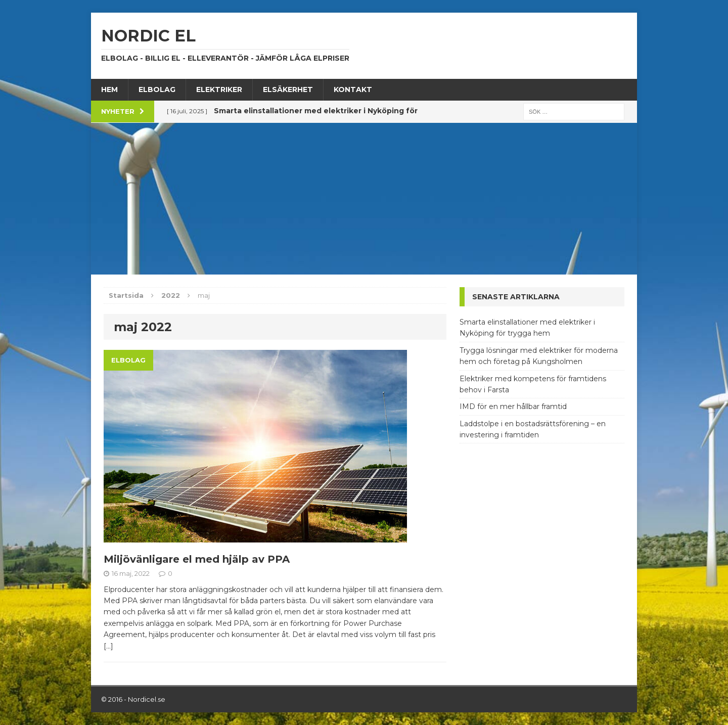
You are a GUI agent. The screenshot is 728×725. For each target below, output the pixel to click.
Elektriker (219, 89)
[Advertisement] (364, 199)
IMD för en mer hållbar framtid (513, 406)
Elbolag (157, 89)
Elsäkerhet (288, 89)
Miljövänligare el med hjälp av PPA (197, 559)
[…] (108, 646)
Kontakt (353, 89)
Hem (109, 89)
